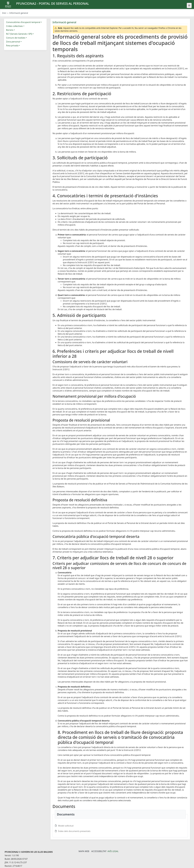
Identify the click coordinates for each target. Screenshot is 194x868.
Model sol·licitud (66, 826)
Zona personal (13, 42)
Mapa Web (84, 851)
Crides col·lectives (14, 26)
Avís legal (113, 851)
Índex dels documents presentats (74, 831)
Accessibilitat (99, 851)
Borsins (10, 30)
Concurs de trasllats (16, 38)
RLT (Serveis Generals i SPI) (19, 34)
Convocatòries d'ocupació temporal (23, 22)
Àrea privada (12, 46)
